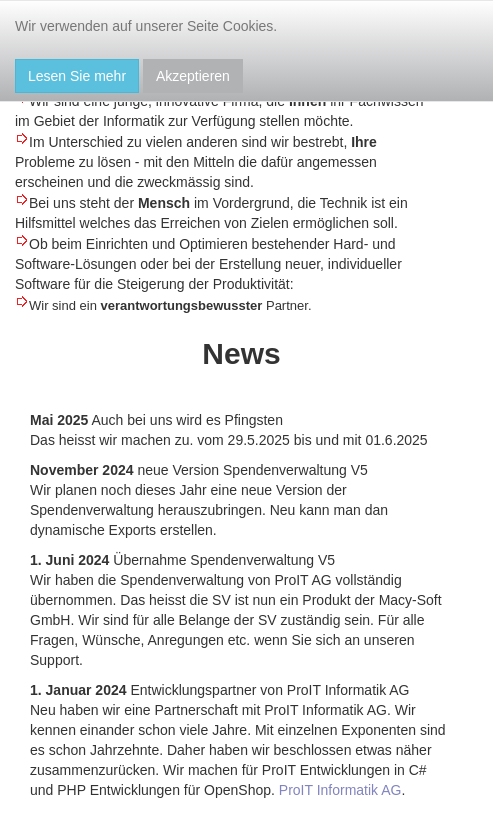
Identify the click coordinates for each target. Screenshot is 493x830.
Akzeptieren (193, 76)
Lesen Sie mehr (77, 76)
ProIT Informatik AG (340, 790)
